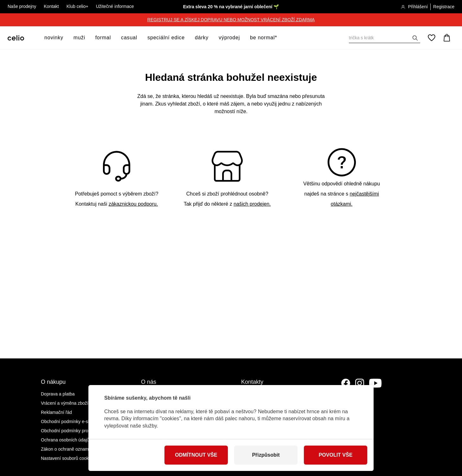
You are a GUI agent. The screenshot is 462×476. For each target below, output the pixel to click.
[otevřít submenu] (65, 38)
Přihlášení (414, 7)
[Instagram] (360, 383)
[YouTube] (375, 383)
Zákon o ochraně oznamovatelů (72, 449)
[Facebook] (346, 383)
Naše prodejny (22, 6)
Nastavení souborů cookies (68, 458)
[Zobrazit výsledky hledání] (415, 38)
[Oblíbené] (432, 38)
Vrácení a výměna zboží (65, 403)
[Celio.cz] (16, 38)
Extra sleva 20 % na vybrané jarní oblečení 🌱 (231, 7)
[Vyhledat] (385, 38)
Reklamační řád (56, 412)
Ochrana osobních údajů (65, 440)
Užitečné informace (115, 6)
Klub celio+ (77, 6)
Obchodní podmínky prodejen (70, 431)
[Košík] (447, 38)
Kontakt (51, 6)
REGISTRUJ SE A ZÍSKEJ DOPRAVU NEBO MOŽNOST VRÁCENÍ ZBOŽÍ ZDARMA (231, 20)
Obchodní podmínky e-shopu (69, 421)
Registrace (444, 7)
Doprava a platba (58, 394)
